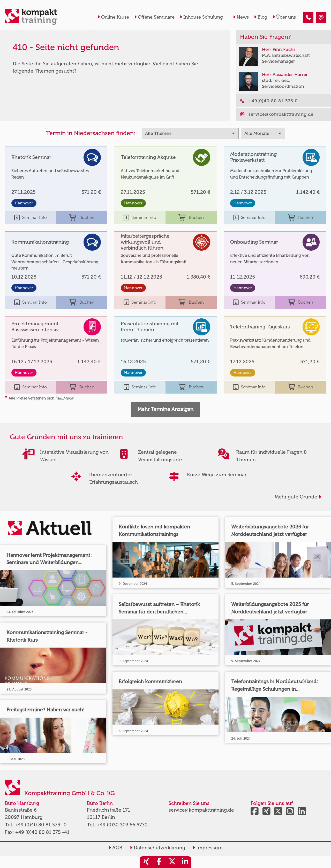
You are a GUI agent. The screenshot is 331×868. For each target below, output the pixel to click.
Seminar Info (31, 218)
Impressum (208, 848)
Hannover (24, 203)
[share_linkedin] (185, 862)
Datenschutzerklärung (157, 848)
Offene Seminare (154, 17)
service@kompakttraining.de (201, 810)
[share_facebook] (159, 862)
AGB (115, 848)
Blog (261, 17)
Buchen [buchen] (82, 218)
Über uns (284, 17)
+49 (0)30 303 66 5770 (122, 825)
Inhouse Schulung (201, 17)
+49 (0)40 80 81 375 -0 (41, 825)
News (241, 17)
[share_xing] (146, 862)
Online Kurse (113, 17)
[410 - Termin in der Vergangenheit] (308, 18)
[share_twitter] (172, 862)
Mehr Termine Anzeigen (165, 409)
